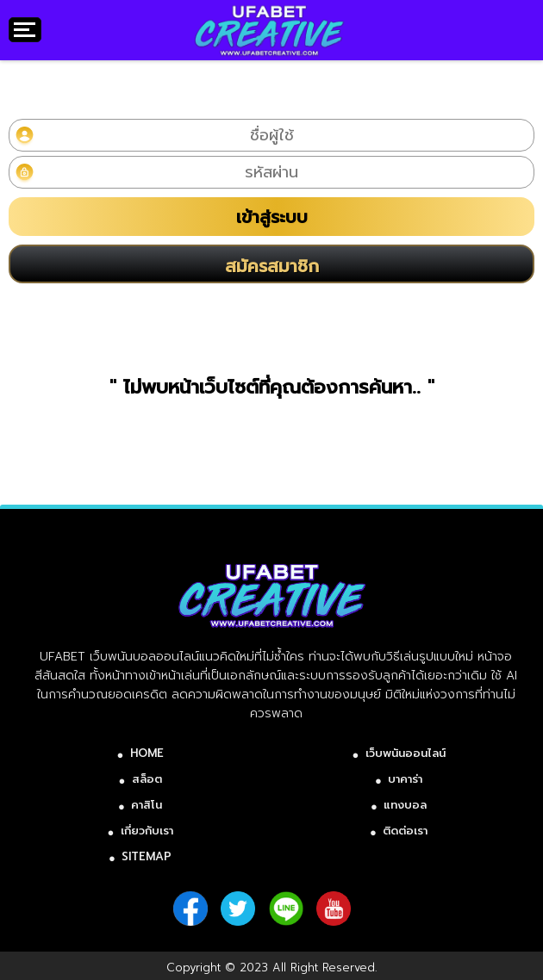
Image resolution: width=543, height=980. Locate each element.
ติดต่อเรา (405, 831)
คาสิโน (147, 805)
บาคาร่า (405, 779)
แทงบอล (405, 805)
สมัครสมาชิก (272, 266)
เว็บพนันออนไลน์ (406, 753)
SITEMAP (147, 856)
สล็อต (147, 779)
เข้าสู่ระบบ (272, 217)
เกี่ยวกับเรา (147, 831)
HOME (147, 753)
